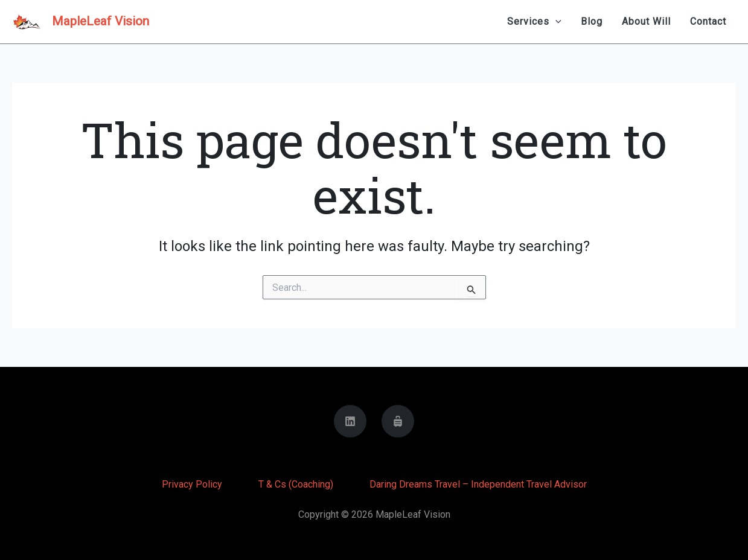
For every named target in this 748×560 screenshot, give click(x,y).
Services (534, 22)
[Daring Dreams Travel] (398, 421)
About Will (646, 21)
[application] (555, 22)
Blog (592, 21)
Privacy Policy (192, 484)
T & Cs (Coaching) (296, 484)
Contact (708, 21)
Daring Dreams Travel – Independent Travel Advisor (478, 484)
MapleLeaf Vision (101, 21)
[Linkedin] (350, 421)
